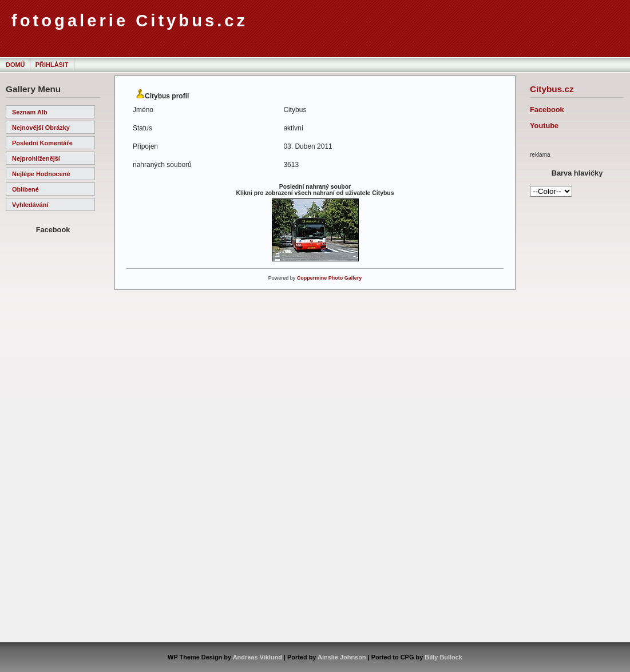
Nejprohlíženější (36, 158)
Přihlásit (52, 65)
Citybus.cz (552, 89)
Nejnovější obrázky (41, 128)
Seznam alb (30, 112)
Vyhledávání (30, 205)
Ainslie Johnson (342, 657)
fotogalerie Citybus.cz (130, 21)
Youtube (544, 126)
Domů (15, 65)
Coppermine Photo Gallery (330, 278)
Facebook (547, 110)
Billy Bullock (443, 657)
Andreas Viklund (257, 657)
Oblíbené (25, 189)
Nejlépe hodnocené (41, 174)
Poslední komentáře (42, 143)
